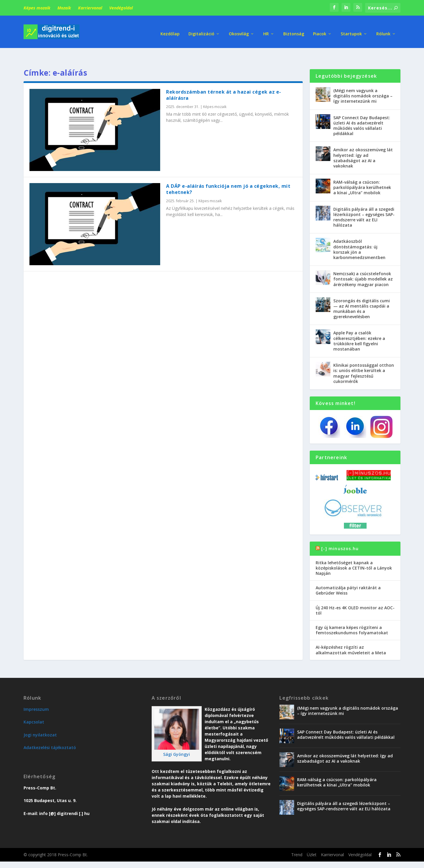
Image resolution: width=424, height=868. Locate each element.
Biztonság (294, 29)
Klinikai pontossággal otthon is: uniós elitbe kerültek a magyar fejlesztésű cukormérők (364, 359)
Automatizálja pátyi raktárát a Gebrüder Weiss (348, 576)
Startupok (351, 29)
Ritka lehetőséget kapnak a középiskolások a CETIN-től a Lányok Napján (354, 554)
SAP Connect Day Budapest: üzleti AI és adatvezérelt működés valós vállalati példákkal (362, 112)
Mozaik (64, 8)
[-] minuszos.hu (340, 534)
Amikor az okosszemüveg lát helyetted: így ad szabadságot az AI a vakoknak (363, 144)
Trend (297, 840)
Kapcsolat (34, 708)
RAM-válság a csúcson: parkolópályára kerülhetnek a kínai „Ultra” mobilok (362, 173)
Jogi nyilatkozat (40, 721)
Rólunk (383, 29)
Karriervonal (90, 8)
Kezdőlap (170, 29)
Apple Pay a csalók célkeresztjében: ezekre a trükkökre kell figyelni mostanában (359, 327)
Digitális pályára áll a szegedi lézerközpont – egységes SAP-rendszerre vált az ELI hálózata (364, 203)
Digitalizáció (201, 29)
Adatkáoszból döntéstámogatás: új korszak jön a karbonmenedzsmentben (359, 235)
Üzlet (312, 840)
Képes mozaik (37, 8)
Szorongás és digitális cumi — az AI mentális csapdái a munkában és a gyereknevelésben (362, 295)
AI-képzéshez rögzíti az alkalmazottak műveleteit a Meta (351, 636)
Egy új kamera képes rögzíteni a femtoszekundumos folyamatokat (352, 616)
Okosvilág (239, 29)
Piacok (320, 29)
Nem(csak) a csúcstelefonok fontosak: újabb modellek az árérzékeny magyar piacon (363, 265)
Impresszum (36, 695)
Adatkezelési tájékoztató (50, 733)
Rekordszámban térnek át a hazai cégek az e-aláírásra (224, 81)
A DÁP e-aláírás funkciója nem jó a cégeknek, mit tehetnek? (228, 175)
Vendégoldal (121, 8)
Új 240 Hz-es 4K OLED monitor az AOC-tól (355, 596)
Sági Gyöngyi (177, 740)
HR (266, 29)
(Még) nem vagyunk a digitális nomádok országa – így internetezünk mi (363, 82)
